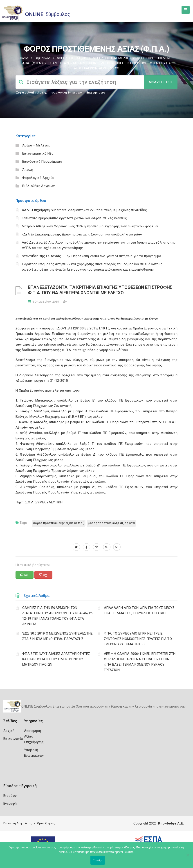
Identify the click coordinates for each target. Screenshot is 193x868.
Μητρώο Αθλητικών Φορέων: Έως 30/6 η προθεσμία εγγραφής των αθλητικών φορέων (90, 226)
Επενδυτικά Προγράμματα (42, 162)
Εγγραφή (10, 804)
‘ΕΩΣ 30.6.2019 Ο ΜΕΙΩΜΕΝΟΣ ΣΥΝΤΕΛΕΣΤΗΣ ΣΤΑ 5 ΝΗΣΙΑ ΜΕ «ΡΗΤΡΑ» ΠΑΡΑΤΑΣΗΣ (57, 636)
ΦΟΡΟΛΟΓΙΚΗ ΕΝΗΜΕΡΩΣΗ (112, 58)
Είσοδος (10, 796)
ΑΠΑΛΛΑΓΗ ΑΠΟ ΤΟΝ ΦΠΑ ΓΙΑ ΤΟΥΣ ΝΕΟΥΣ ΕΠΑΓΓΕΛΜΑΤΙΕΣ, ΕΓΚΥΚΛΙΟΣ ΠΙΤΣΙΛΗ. (139, 610)
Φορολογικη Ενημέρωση (67, 93)
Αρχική (9, 731)
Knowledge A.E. (171, 823)
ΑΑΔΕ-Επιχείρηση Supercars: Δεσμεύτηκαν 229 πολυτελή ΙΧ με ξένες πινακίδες (84, 210)
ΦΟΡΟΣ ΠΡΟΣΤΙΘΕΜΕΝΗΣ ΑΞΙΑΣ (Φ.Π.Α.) (59, 523)
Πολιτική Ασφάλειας (18, 823)
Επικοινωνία (13, 739)
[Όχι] (187, 857)
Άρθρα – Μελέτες (36, 145)
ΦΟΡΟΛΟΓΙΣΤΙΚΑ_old (72, 58)
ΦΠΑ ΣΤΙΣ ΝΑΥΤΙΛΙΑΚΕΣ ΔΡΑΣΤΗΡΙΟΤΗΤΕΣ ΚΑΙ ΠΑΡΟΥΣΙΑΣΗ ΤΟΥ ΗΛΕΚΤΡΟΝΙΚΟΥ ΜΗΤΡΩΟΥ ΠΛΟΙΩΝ (56, 659)
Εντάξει (98, 860)
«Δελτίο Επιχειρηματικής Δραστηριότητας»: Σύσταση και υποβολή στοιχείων (82, 234)
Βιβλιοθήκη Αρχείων (38, 186)
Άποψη (28, 170)
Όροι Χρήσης (46, 823)
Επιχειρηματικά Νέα (38, 153)
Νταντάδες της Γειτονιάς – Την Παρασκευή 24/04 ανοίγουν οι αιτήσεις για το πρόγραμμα (91, 256)
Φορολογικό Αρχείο (38, 178)
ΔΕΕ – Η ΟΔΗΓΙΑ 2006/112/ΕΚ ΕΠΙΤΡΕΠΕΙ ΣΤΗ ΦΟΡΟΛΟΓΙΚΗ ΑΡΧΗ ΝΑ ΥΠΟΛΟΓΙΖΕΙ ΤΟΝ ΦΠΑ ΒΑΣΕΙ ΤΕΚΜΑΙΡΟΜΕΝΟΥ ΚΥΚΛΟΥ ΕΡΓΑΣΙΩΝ (140, 662)
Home (24, 58)
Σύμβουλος (43, 58)
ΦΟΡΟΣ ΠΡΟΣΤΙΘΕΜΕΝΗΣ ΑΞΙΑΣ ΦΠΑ (111, 523)
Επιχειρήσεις (96, 93)
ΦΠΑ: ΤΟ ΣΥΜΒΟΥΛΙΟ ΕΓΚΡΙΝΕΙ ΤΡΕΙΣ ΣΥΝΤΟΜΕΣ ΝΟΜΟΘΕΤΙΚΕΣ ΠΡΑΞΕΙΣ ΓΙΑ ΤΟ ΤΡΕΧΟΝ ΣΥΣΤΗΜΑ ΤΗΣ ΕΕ (138, 639)
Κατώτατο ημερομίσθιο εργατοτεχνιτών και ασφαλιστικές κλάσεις (74, 218)
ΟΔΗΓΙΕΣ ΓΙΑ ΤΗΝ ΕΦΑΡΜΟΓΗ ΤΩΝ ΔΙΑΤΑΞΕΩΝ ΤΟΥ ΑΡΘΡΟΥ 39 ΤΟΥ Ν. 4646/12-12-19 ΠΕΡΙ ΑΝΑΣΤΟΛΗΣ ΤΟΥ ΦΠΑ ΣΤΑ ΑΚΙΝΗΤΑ (58, 616)
